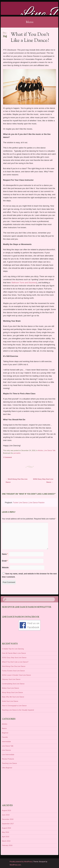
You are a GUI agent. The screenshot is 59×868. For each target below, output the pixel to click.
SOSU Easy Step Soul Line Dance (14, 658)
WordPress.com (15, 865)
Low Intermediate (8, 755)
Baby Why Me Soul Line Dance (13, 697)
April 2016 (6, 837)
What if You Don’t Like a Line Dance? (15, 662)
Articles (40, 450)
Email (5, 561)
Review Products (8, 759)
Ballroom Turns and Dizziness (24, 283)
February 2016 (7, 845)
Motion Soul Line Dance (11, 688)
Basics (4, 728)
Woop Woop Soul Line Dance (12, 692)
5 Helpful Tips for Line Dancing (13, 649)
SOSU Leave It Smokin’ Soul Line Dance (16, 675)
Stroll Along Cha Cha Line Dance (14, 666)
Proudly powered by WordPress (21, 862)
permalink (17, 453)
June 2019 (6, 815)
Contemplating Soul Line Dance (13, 684)
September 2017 (8, 824)
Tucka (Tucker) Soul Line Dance (13, 671)
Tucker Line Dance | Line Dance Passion (29, 503)
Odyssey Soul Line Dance (11, 679)
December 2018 (8, 819)
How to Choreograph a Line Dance (14, 706)
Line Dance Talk (50, 450)
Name (5, 554)
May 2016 (6, 832)
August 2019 (7, 810)
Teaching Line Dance (10, 763)
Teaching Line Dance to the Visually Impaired (18, 710)
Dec (5, 34)
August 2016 (7, 828)
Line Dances (6, 750)
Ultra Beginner (7, 768)
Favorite (5, 737)
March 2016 (6, 841)
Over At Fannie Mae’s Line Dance (14, 653)
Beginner (5, 733)
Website (5, 568)
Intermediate (6, 742)
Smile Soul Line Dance (10, 701)
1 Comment (7, 457)
